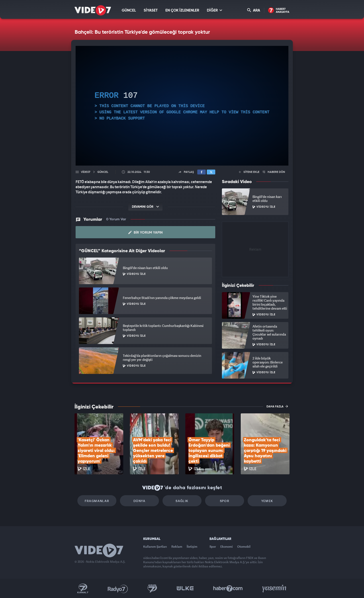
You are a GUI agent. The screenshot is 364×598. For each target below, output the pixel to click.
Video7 (86, 172)
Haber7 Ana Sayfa (279, 11)
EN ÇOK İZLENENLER (182, 11)
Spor (225, 501)
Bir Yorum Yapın (146, 233)
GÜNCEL (129, 11)
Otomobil (244, 546)
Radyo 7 (118, 588)
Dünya (139, 501)
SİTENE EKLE (249, 172)
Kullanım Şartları (155, 546)
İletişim (192, 546)
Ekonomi (227, 546)
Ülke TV (185, 588)
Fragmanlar (97, 501)
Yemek (267, 501)
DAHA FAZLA (277, 406)
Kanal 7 (83, 588)
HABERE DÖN (274, 172)
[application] (182, 106)
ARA (254, 10)
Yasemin (275, 588)
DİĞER (214, 10)
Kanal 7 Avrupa (152, 588)
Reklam (177, 546)
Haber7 (228, 588)
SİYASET (151, 11)
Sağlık (182, 501)
